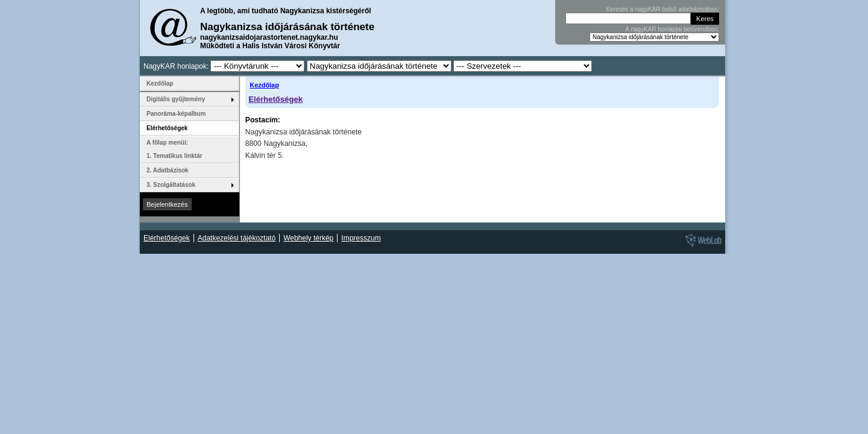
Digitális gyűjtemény (176, 99)
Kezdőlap (264, 85)
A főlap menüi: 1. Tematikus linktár (175, 149)
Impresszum (361, 238)
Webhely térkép (308, 238)
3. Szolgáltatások (171, 185)
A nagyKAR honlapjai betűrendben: (672, 29)
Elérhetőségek (275, 99)
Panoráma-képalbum (176, 114)
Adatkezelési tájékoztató (237, 238)
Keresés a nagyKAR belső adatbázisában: (663, 9)
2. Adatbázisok (168, 170)
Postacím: (263, 120)
